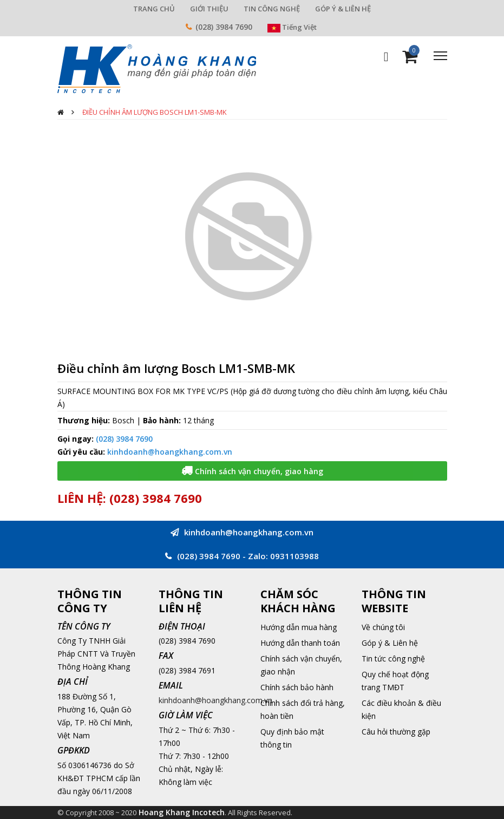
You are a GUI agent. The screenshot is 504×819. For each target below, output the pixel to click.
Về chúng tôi (383, 627)
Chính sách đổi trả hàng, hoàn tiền (303, 709)
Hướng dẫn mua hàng (299, 627)
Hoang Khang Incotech (182, 812)
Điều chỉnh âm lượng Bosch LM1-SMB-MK (155, 112)
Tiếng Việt (292, 27)
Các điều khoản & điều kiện (401, 709)
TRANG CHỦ (154, 9)
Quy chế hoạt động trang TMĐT (395, 681)
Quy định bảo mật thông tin (292, 738)
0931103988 (294, 556)
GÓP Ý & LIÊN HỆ (343, 9)
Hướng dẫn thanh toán (300, 643)
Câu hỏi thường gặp (396, 732)
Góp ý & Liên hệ (390, 643)
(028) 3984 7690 (224, 27)
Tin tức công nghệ (393, 659)
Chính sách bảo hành (297, 687)
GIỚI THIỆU (209, 9)
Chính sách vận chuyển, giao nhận (301, 665)
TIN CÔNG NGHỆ (272, 9)
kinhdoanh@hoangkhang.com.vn (170, 452)
